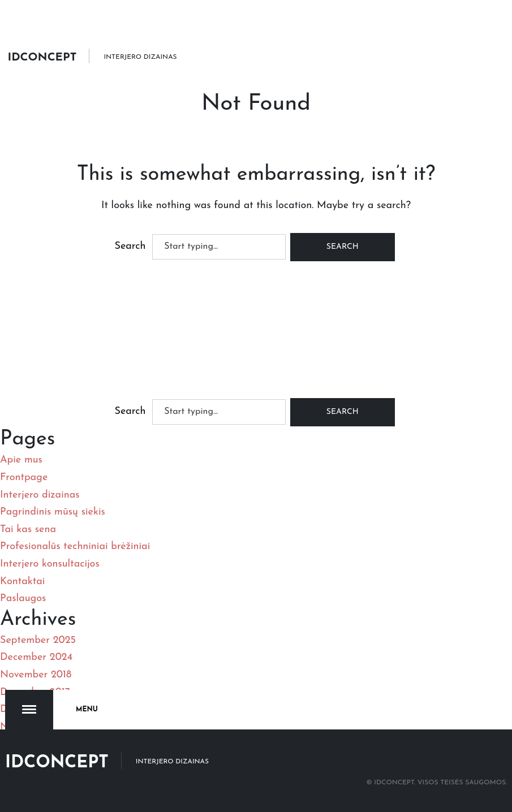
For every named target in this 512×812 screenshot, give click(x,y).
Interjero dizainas (40, 495)
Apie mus (21, 460)
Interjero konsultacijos (50, 564)
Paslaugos (23, 599)
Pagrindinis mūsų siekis (53, 512)
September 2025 (38, 640)
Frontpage (24, 478)
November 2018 (36, 675)
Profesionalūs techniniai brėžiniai (75, 547)
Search (130, 246)
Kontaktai (22, 582)
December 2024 (36, 657)
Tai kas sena (28, 530)
